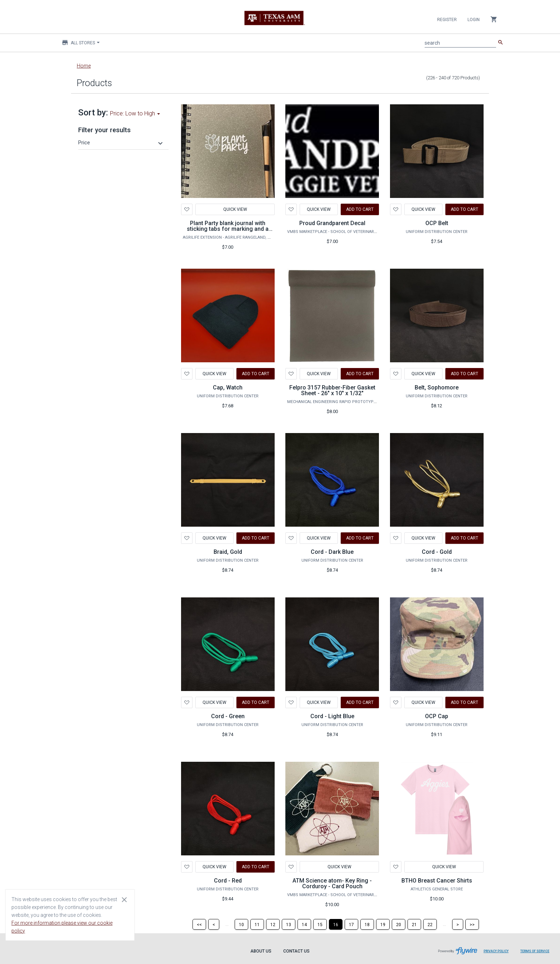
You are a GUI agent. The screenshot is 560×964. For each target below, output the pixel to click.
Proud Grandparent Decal (332, 223)
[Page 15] (320, 924)
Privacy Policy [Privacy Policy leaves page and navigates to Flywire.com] (496, 951)
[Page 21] (414, 924)
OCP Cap (437, 716)
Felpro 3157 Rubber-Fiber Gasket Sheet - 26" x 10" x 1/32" (332, 390)
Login (474, 20)
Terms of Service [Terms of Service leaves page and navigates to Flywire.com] (535, 951)
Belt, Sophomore (437, 387)
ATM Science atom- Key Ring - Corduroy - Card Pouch (332, 883)
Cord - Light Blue (332, 716)
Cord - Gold (437, 552)
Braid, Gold (228, 552)
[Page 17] (351, 924)
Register (447, 20)
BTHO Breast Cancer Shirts (437, 881)
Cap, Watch (228, 387)
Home (84, 66)
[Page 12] (273, 924)
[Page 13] (289, 924)
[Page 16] (336, 924)
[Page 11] (257, 924)
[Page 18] (367, 924)
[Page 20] (399, 924)
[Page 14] (304, 924)
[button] (121, 143)
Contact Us (296, 951)
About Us (261, 951)
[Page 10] (241, 924)
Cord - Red (228, 881)
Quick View (235, 209)
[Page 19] (383, 924)
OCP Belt (437, 223)
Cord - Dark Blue (332, 552)
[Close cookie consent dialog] (124, 899)
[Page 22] (430, 924)
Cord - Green (228, 716)
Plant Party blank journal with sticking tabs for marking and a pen (228, 229)
